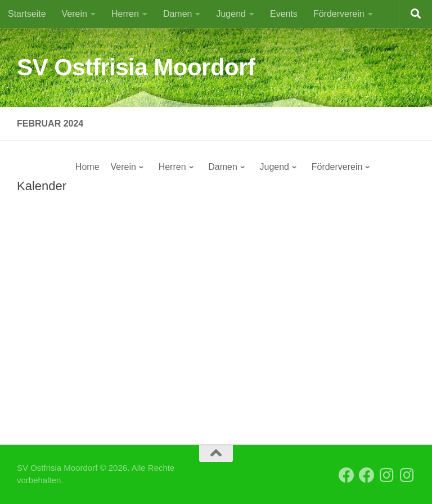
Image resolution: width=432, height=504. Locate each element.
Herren (125, 14)
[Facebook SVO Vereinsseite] (346, 475)
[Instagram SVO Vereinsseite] (387, 475)
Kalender (42, 186)
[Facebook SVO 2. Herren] (367, 475)
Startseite (27, 14)
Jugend (231, 14)
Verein (75, 14)
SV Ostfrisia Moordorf (136, 67)
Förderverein (339, 14)
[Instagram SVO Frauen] (407, 475)
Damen (178, 14)
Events (284, 14)
